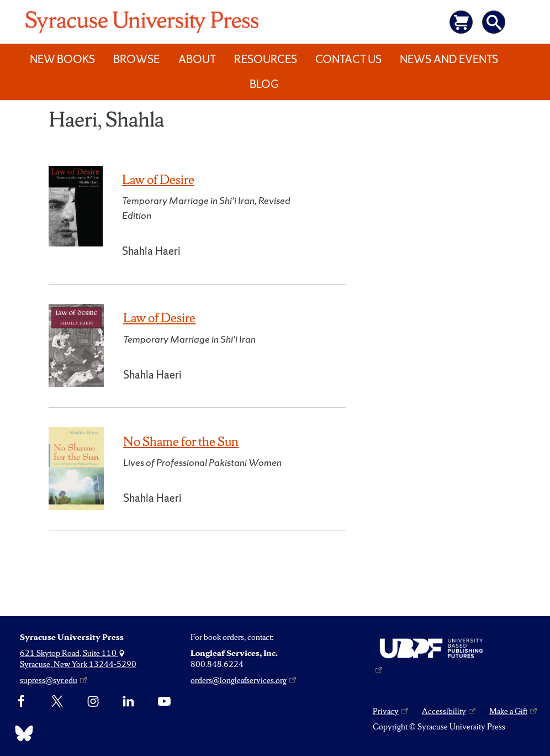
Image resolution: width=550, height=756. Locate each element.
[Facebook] (21, 702)
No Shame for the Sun (181, 442)
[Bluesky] (21, 733)
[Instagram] (93, 702)
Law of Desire (158, 180)
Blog (264, 84)
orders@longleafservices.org (239, 680)
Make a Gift (508, 711)
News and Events (449, 59)
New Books (62, 59)
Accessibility (444, 711)
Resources (266, 59)
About (197, 59)
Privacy (386, 711)
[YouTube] (164, 702)
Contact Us (348, 59)
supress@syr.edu (49, 680)
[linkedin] (128, 702)
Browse (136, 59)
